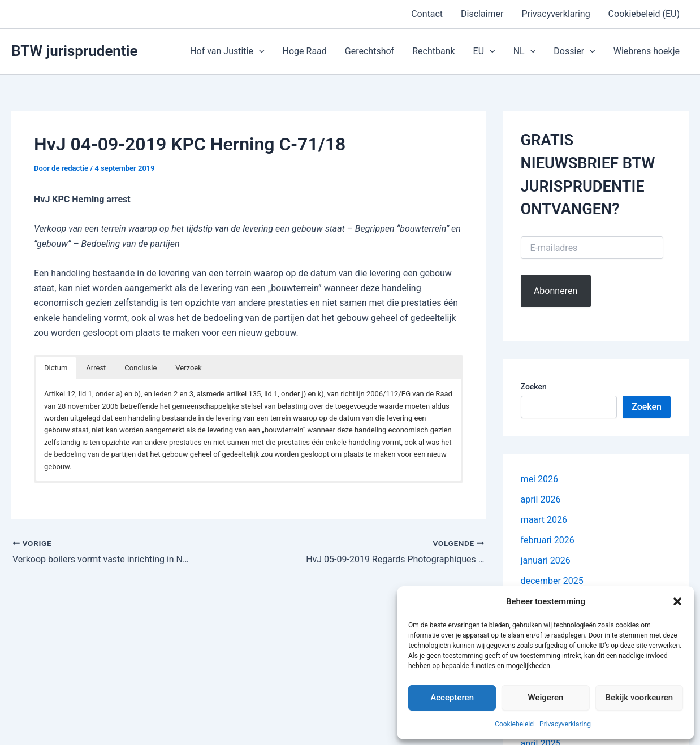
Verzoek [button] (189, 368)
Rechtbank (433, 51)
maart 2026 (544, 520)
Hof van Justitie (227, 51)
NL (525, 51)
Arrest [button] (96, 368)
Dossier (574, 51)
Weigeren (546, 698)
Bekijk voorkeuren (639, 698)
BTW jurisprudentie (74, 51)
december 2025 (552, 581)
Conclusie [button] (141, 368)
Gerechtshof (370, 51)
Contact (427, 14)
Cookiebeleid (514, 724)
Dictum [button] (56, 368)
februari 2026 (548, 540)
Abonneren (556, 291)
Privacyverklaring (565, 724)
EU (484, 51)
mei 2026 (539, 479)
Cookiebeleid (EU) (644, 14)
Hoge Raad (305, 51)
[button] (677, 601)
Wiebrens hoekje (647, 51)
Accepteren (452, 698)
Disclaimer (482, 14)
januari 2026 (546, 560)
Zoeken (534, 387)
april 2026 (541, 499)
